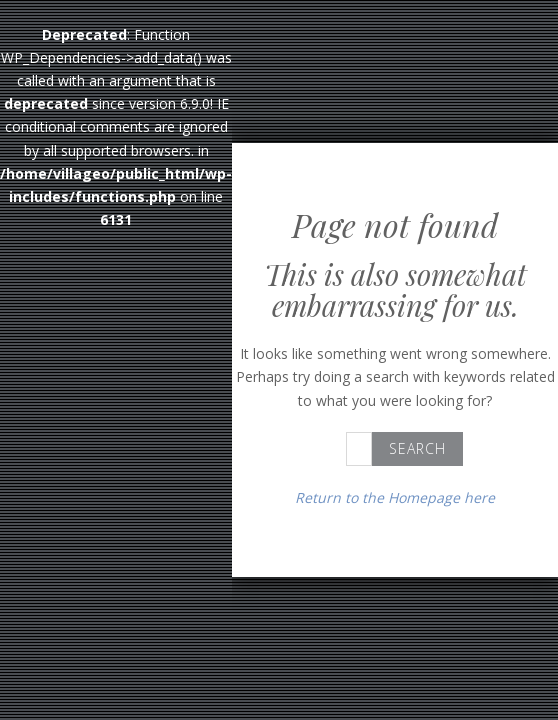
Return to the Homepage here (395, 497)
